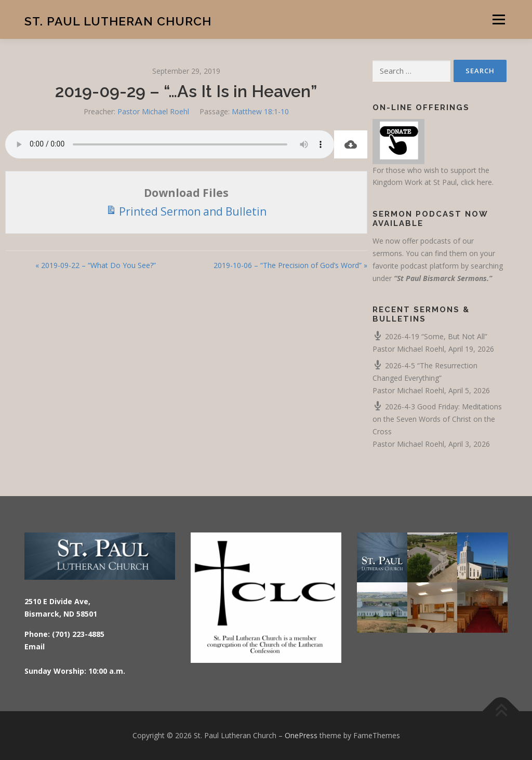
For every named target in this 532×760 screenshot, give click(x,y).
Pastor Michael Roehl (153, 111)
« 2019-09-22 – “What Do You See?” (96, 265)
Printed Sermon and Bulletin (186, 211)
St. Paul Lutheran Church (118, 21)
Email (35, 646)
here (484, 182)
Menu (498, 19)
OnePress (301, 735)
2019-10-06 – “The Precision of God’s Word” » (290, 265)
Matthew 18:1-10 (260, 111)
